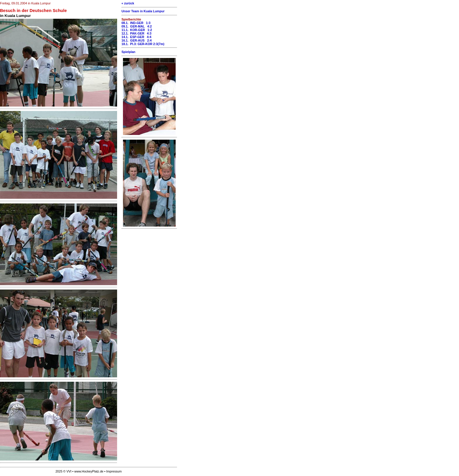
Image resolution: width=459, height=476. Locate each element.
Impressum (114, 471)
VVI (69, 471)
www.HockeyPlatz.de (89, 471)
